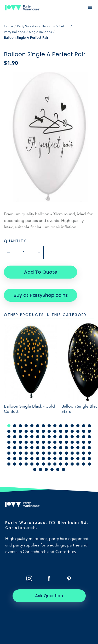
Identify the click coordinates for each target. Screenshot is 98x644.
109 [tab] (26, 464)
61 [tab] (9, 448)
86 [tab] (66, 453)
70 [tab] (61, 448)
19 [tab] (26, 431)
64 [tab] (26, 448)
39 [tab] (55, 437)
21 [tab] (38, 431)
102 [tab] (72, 459)
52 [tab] (43, 442)
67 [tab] (43, 448)
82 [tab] (43, 453)
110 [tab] (32, 464)
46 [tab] (9, 442)
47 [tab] (15, 442)
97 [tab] (43, 459)
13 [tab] (78, 426)
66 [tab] (38, 448)
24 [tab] (55, 431)
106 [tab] (9, 464)
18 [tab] (20, 431)
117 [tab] (72, 464)
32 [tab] (15, 437)
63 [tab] (20, 448)
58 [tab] (78, 442)
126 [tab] (64, 469)
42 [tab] (72, 437)
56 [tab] (66, 442)
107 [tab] (15, 464)
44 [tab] (84, 437)
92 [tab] (15, 459)
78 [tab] (20, 453)
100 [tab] (61, 459)
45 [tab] (89, 437)
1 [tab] (9, 426)
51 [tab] (38, 442)
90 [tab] (89, 453)
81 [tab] (38, 453)
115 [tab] (61, 464)
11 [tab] (66, 426)
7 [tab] (43, 426)
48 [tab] (20, 442)
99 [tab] (55, 459)
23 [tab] (49, 431)
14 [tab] (84, 426)
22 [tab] (43, 431)
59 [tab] (84, 442)
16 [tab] (9, 431)
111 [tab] (38, 464)
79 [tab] (26, 453)
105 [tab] (89, 459)
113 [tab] (49, 464)
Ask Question (49, 596)
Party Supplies (27, 26)
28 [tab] (78, 431)
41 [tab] (66, 437)
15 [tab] (89, 426)
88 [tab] (78, 453)
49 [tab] (26, 442)
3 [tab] (20, 426)
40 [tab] (61, 437)
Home (8, 26)
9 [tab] (55, 426)
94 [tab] (26, 459)
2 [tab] (15, 426)
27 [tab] (72, 431)
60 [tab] (89, 442)
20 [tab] (32, 431)
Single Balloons (41, 32)
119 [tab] (84, 464)
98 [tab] (49, 459)
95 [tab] (32, 459)
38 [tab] (49, 437)
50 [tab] (32, 442)
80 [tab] (32, 453)
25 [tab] (61, 431)
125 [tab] (58, 469)
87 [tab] (72, 453)
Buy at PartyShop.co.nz (41, 295)
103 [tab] (78, 459)
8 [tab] (49, 426)
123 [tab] (46, 469)
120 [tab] (89, 464)
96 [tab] (38, 459)
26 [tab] (66, 431)
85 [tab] (61, 453)
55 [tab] (61, 442)
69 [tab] (55, 448)
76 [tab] (9, 453)
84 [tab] (55, 453)
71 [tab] (66, 448)
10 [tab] (61, 426)
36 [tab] (38, 437)
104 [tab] (84, 459)
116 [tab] (66, 464)
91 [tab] (9, 459)
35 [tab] (32, 437)
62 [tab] (15, 448)
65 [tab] (32, 448)
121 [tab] (35, 469)
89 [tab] (84, 453)
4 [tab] (26, 426)
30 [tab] (89, 431)
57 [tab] (72, 442)
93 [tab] (20, 459)
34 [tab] (26, 437)
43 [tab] (78, 437)
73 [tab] (78, 448)
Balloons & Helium (56, 26)
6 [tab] (38, 426)
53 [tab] (49, 442)
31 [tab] (9, 437)
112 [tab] (43, 464)
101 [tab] (66, 459)
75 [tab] (89, 448)
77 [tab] (15, 453)
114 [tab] (55, 464)
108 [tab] (20, 464)
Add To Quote (41, 272)
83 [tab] (49, 453)
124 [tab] (52, 469)
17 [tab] (15, 431)
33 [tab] (20, 437)
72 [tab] (72, 448)
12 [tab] (72, 426)
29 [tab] (84, 431)
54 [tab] (55, 442)
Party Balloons (15, 32)
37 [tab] (43, 437)
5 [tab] (32, 426)
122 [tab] (41, 469)
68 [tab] (49, 448)
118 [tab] (78, 464)
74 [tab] (84, 448)
